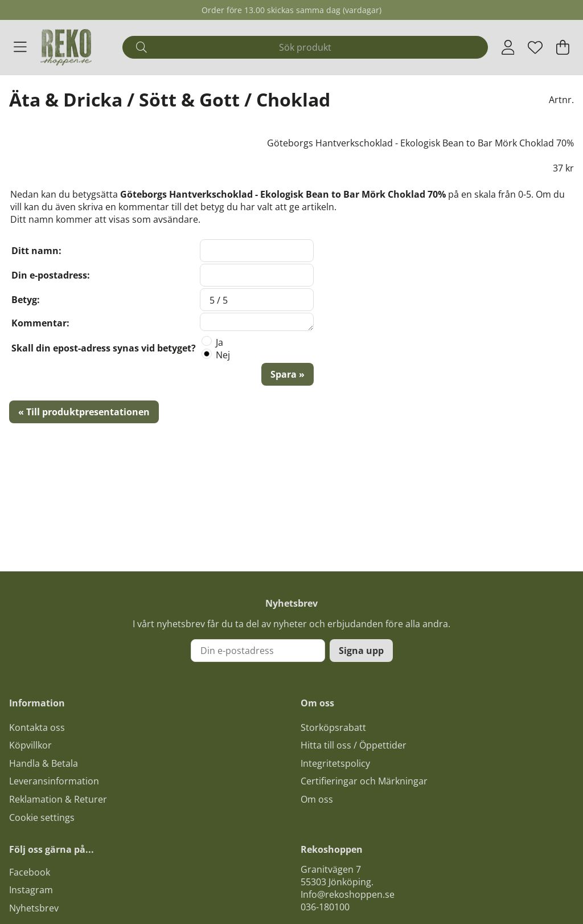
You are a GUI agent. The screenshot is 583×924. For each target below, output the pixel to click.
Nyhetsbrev (34, 908)
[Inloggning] (508, 47)
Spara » (288, 374)
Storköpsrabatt (333, 727)
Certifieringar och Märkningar (364, 781)
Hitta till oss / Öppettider (354, 745)
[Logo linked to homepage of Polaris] (66, 47)
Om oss (317, 799)
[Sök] (305, 47)
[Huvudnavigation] (20, 47)
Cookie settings (42, 817)
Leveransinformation (54, 781)
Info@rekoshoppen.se (348, 894)
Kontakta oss (37, 727)
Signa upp (361, 651)
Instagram (31, 890)
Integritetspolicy (335, 763)
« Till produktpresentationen (84, 412)
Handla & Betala (44, 763)
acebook (32, 872)
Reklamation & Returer (58, 799)
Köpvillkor (30, 745)
